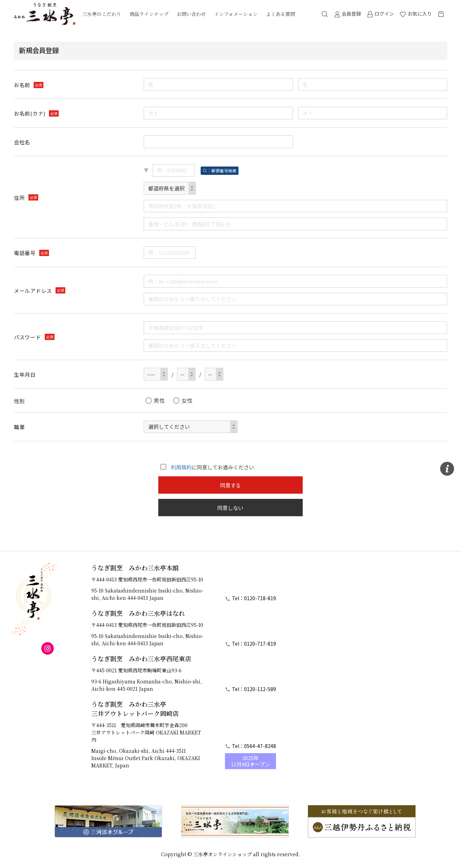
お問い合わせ (191, 14)
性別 (19, 401)
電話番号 (25, 253)
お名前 (22, 85)
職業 (19, 427)
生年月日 (25, 375)
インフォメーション (236, 14)
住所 (19, 198)
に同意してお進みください (206, 467)
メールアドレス (33, 291)
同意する (230, 485)
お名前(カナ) (30, 114)
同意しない (230, 508)
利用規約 (181, 467)
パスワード (28, 337)
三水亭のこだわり (102, 14)
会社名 (22, 142)
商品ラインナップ (149, 14)
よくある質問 (280, 14)
